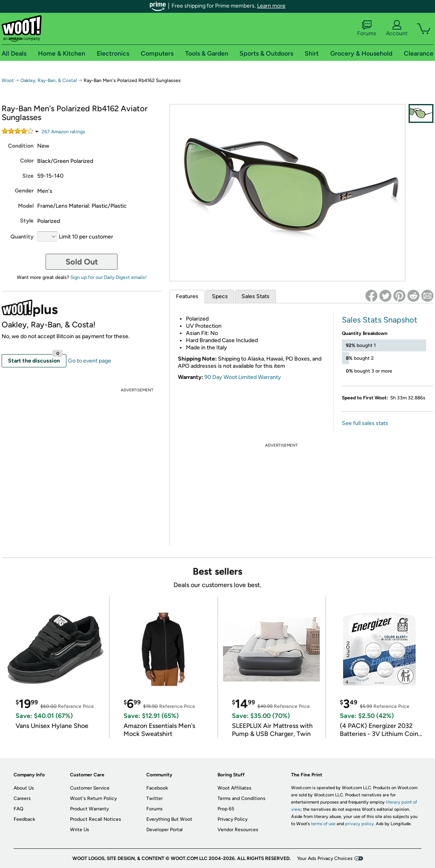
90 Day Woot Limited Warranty (243, 377)
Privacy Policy (232, 819)
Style (27, 221)
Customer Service (90, 788)
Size (28, 176)
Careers (22, 798)
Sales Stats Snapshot (380, 320)
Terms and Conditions (241, 798)
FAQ (18, 809)
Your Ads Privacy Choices (325, 858)
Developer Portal (165, 830)
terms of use (323, 824)
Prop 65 (226, 809)
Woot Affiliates (234, 788)
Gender (24, 191)
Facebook (157, 788)
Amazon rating (63, 132)
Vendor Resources (238, 830)
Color (27, 161)
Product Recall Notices (96, 819)
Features (187, 296)
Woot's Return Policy (93, 798)
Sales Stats (255, 296)
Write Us (80, 830)
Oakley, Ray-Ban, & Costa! (49, 80)
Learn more (271, 6)
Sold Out (82, 262)
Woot (8, 80)
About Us (24, 788)
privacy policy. (360, 824)
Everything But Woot (169, 819)
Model (26, 206)
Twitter (155, 798)
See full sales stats (365, 423)
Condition (21, 146)
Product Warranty (89, 809)
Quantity (22, 237)
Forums (367, 28)
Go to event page (90, 361)
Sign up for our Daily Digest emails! (109, 277)
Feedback (24, 819)
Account (397, 28)
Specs (220, 296)
